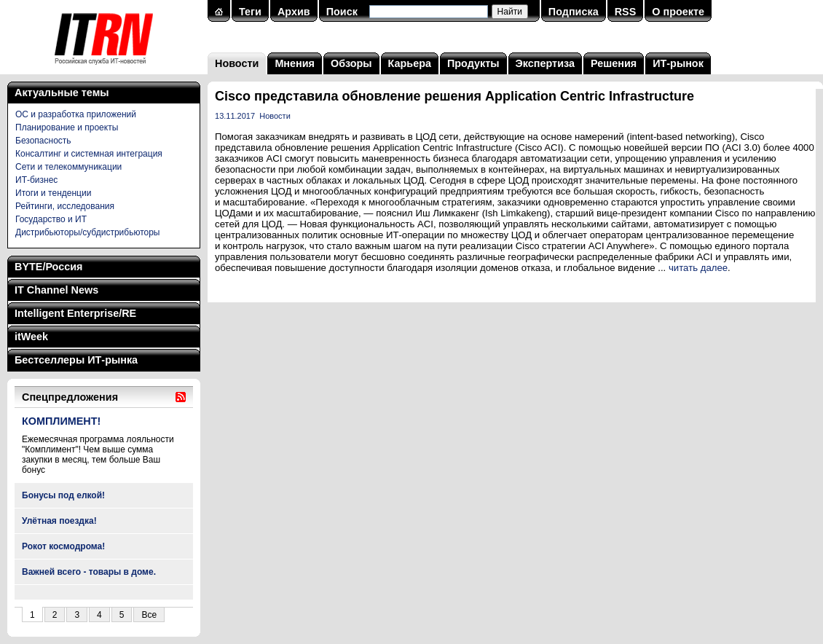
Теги (250, 12)
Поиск (342, 12)
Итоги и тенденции (53, 193)
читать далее (698, 268)
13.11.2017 (235, 116)
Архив (294, 12)
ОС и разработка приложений (76, 114)
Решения (614, 63)
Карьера (410, 63)
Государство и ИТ (51, 219)
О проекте (678, 12)
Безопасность (43, 141)
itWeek (31, 337)
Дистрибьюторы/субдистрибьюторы (87, 232)
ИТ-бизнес (36, 180)
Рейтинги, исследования (65, 206)
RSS (626, 12)
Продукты (473, 63)
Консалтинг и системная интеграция (89, 154)
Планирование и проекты (67, 127)
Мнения (295, 63)
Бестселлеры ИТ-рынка (76, 360)
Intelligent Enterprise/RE (75, 313)
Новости (237, 63)
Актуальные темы (62, 93)
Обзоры (351, 63)
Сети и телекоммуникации (68, 167)
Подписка (574, 12)
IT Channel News (56, 290)
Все (149, 615)
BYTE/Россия (48, 267)
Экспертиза (545, 63)
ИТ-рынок (678, 63)
